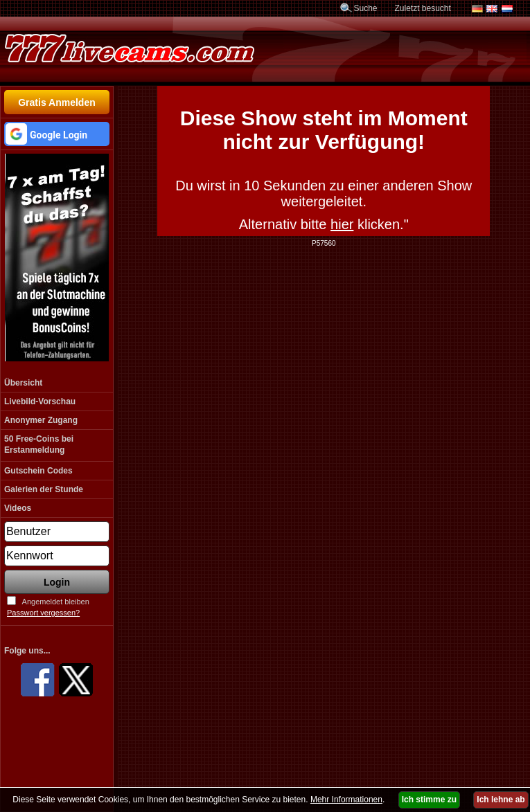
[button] (57, 134)
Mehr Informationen (346, 800)
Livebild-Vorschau (40, 402)
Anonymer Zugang (41, 420)
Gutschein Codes (38, 471)
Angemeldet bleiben (56, 602)
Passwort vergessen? (43, 613)
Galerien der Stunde (44, 489)
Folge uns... (27, 651)
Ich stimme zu (429, 800)
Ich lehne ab (501, 800)
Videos (18, 508)
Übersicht (23, 383)
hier (342, 224)
